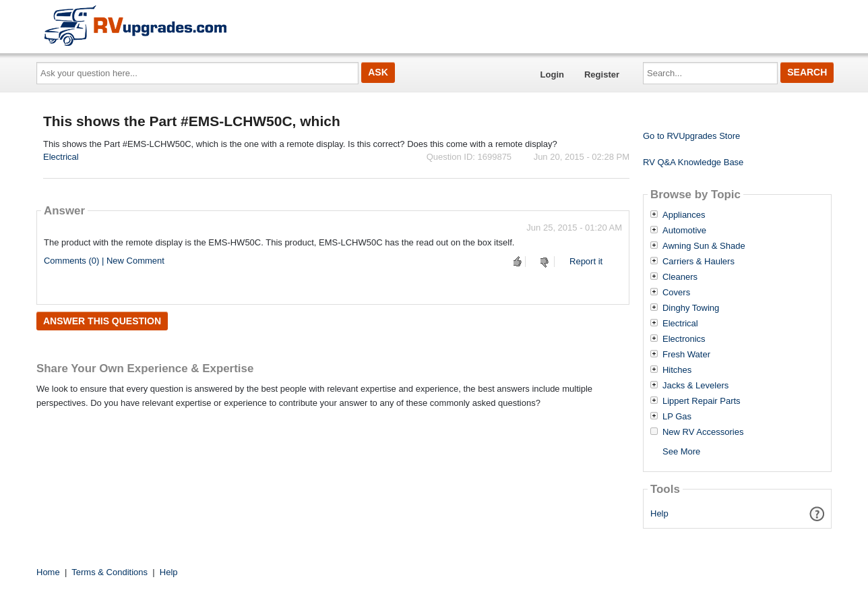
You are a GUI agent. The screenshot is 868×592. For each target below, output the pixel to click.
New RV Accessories (703, 432)
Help (659, 513)
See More (681, 451)
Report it (586, 261)
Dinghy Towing (691, 308)
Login (552, 75)
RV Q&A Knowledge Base (693, 162)
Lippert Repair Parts (702, 401)
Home (48, 572)
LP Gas (677, 417)
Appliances (684, 215)
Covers (676, 293)
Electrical (61, 157)
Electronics (684, 339)
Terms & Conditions (110, 572)
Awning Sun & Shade (704, 246)
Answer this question (102, 321)
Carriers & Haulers (699, 262)
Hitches (677, 370)
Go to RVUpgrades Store (691, 136)
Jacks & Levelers (695, 386)
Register (602, 75)
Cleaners (680, 277)
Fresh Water (686, 355)
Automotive (684, 231)
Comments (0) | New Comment (104, 261)
